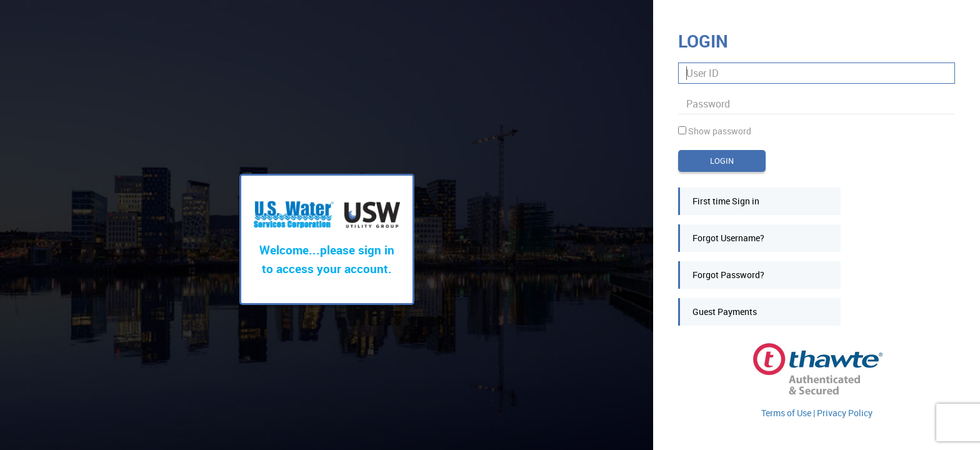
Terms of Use (787, 413)
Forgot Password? (728, 275)
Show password (720, 131)
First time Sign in (726, 201)
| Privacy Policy (843, 413)
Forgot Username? (728, 238)
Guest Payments (725, 312)
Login (722, 161)
